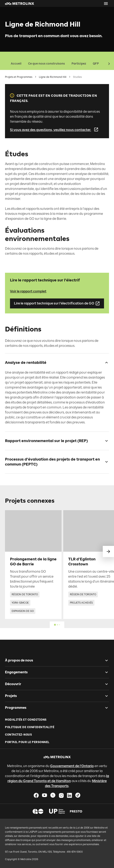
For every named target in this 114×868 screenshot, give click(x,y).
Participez (79, 64)
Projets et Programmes (19, 77)
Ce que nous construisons (46, 64)
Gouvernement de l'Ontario (72, 766)
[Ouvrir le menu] (106, 4)
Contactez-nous (18, 735)
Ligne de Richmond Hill (53, 77)
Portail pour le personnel (27, 742)
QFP (96, 64)
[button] (20, 4)
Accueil (16, 64)
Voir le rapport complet (28, 291)
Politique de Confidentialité (30, 727)
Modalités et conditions (26, 720)
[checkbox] (105, 363)
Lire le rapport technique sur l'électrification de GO (57, 303)
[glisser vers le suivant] (108, 551)
